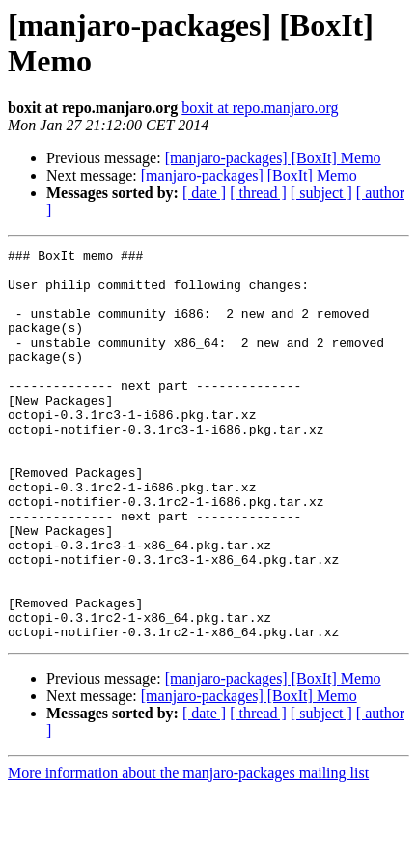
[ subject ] (321, 193)
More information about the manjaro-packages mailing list (188, 851)
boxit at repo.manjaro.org (260, 108)
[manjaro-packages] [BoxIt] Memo (273, 158)
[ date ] (204, 193)
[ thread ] (258, 193)
